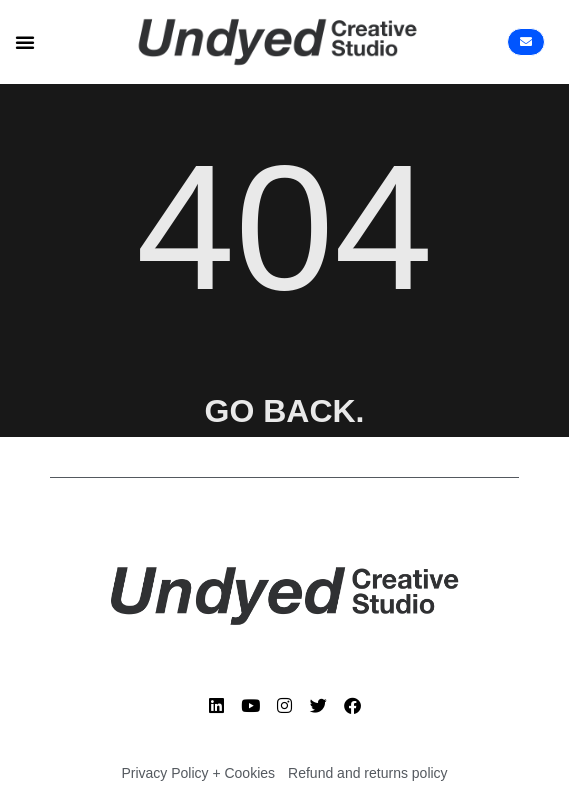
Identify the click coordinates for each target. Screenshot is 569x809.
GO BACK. (285, 411)
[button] (25, 42)
